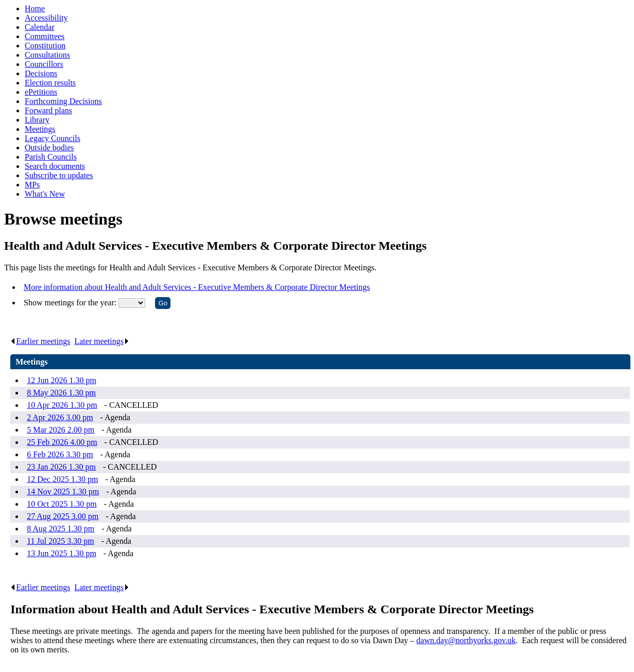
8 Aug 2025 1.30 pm (61, 529)
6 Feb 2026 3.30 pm (60, 454)
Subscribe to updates (59, 175)
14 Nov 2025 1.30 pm (63, 492)
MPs (32, 185)
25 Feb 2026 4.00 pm (62, 442)
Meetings (40, 129)
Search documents (55, 166)
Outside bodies (49, 148)
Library (37, 120)
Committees (45, 36)
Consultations (47, 55)
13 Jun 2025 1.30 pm (62, 553)
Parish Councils (51, 157)
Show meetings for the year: (71, 303)
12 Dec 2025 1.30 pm (62, 479)
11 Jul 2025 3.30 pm (61, 541)
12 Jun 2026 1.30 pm (62, 380)
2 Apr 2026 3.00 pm (60, 417)
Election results (50, 83)
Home (35, 8)
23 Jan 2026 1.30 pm (61, 467)
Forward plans (48, 110)
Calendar (40, 27)
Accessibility (46, 18)
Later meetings (102, 341)
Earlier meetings (40, 341)
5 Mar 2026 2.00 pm (61, 430)
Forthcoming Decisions (63, 101)
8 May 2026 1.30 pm (61, 393)
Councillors (44, 64)
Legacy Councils (53, 138)
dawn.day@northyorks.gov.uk (466, 640)
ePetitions (41, 92)
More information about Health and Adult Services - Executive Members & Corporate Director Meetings (197, 287)
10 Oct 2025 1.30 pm (62, 504)
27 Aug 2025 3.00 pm (63, 516)
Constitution (45, 46)
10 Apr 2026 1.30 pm (62, 405)
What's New (45, 194)
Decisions (41, 73)
